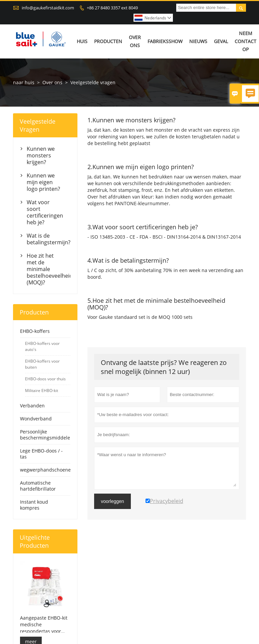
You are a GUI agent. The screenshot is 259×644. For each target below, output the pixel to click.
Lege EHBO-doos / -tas (41, 454)
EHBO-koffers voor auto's (42, 346)
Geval (221, 41)
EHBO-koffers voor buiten (42, 364)
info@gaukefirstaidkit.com (48, 8)
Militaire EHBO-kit (42, 391)
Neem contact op (245, 41)
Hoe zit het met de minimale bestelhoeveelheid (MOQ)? (45, 269)
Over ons (135, 41)
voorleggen (112, 501)
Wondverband (36, 419)
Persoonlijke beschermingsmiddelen (47, 435)
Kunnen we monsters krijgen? (41, 155)
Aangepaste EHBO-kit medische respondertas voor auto (44, 625)
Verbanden (32, 406)
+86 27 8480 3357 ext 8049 (112, 8)
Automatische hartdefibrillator (38, 486)
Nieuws (198, 41)
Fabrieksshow (165, 41)
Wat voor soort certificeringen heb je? (45, 212)
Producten (108, 41)
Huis (82, 41)
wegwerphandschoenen (47, 470)
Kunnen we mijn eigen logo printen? (43, 182)
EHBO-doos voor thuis (45, 379)
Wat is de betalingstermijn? (45, 239)
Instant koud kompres (34, 505)
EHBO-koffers (35, 331)
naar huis (24, 82)
